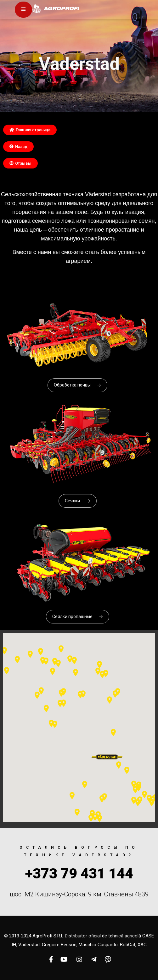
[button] (30, 130)
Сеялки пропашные (78, 617)
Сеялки (78, 501)
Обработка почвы (77, 385)
